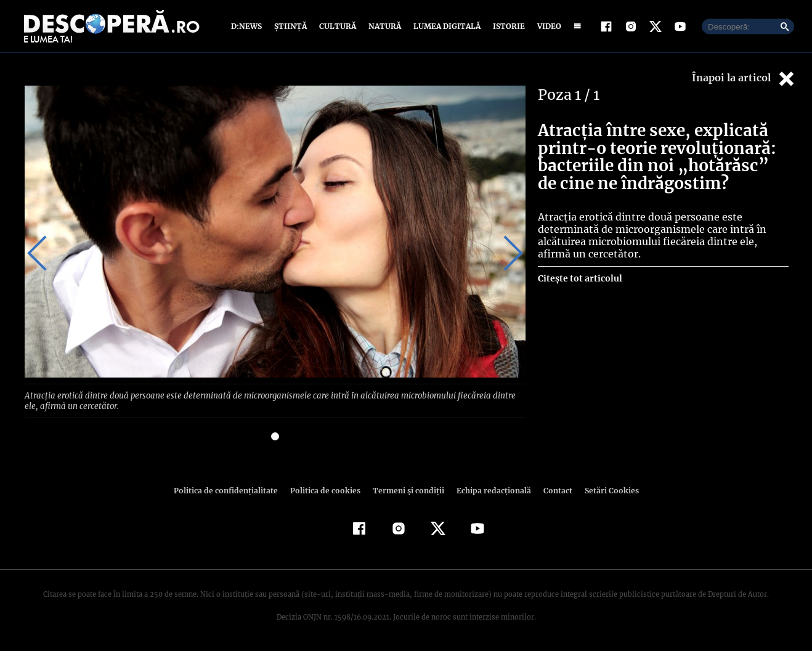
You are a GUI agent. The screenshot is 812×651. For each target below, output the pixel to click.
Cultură (337, 26)
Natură (384, 26)
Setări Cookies (605, 490)
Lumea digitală (445, 26)
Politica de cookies (327, 490)
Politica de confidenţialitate (231, 490)
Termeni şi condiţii (407, 490)
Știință (291, 26)
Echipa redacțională (490, 490)
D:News (248, 26)
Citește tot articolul (579, 278)
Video (547, 26)
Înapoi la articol (744, 79)
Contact (553, 490)
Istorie (506, 26)
